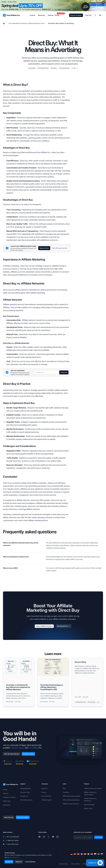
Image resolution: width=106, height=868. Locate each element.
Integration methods (9, 797)
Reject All (19, 862)
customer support (17, 748)
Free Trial (88, 15)
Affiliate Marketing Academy (72, 796)
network (63, 304)
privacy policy (14, 857)
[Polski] (95, 854)
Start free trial (9, 817)
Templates (66, 792)
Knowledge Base (25, 788)
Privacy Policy (75, 864)
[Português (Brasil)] (98, 854)
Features (6, 793)
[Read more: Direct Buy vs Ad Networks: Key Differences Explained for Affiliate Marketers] (19, 682)
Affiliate (25, 320)
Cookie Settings (30, 862)
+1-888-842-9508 (12, 840)
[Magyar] (85, 854)
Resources (42, 15)
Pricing (5, 790)
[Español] (78, 854)
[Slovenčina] (102, 854)
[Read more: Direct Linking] (87, 682)
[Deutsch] (71, 854)
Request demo (44, 248)
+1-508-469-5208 (12, 844)
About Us (44, 788)
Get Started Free (64, 626)
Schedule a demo (28, 754)
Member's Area (25, 792)
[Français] (82, 854)
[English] (75, 854)
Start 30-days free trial (60, 248)
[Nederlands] (92, 854)
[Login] (95, 15)
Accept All (9, 862)
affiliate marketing (12, 266)
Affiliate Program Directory (71, 804)
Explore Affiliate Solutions (44, 626)
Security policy (64, 864)
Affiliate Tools (88, 808)
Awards (44, 792)
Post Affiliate (33, 748)
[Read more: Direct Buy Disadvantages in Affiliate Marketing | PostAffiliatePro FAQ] (53, 682)
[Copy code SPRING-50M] (20, 9)
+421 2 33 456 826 (12, 837)
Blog (64, 788)
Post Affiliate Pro (44, 152)
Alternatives (7, 805)
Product (33, 15)
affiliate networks (22, 290)
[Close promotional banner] (103, 3)
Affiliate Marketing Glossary (71, 800)
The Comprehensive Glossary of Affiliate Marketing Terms (27, 23)
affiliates (55, 266)
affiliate (9, 350)
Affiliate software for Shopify (93, 788)
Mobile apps (7, 801)
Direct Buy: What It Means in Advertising (61, 23)
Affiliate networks (10, 304)
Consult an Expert (76, 15)
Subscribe (64, 372)
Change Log (24, 796)
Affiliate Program (47, 800)
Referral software (89, 805)
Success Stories (46, 796)
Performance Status (26, 800)
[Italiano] (88, 854)
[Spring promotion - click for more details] (53, 6)
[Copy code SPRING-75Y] (53, 9)
